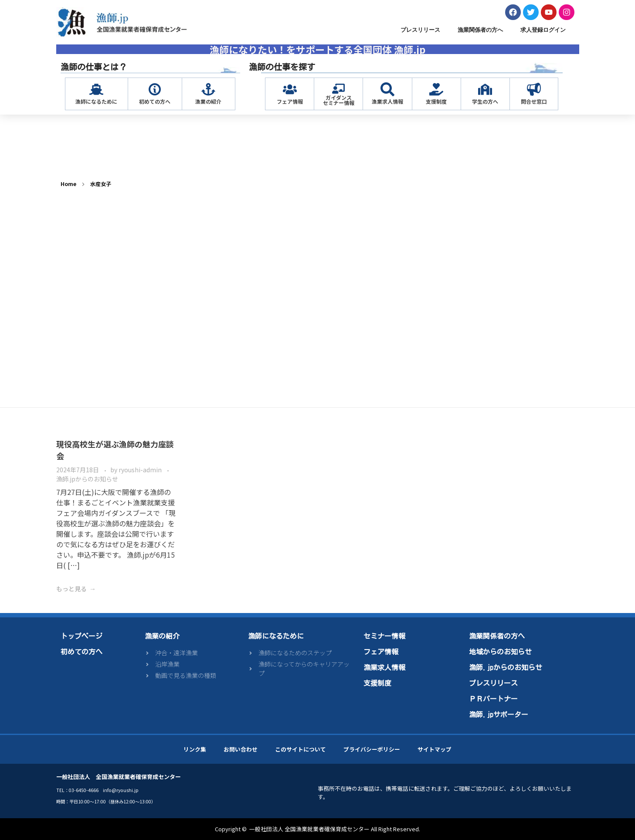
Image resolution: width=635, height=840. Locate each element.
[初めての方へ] (155, 89)
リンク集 (195, 749)
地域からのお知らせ (500, 652)
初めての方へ (155, 101)
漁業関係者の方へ (480, 30)
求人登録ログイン (543, 30)
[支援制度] (436, 89)
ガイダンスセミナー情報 (339, 100)
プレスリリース (420, 30)
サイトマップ (435, 749)
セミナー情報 (384, 636)
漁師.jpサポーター (499, 715)
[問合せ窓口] (534, 89)
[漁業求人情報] (387, 89)
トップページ (81, 636)
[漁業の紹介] (208, 89)
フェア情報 (290, 101)
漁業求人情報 (387, 101)
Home (68, 184)
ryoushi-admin (141, 470)
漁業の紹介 (208, 101)
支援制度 (436, 101)
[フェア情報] (290, 89)
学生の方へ (485, 101)
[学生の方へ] (485, 89)
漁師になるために (96, 101)
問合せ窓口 (534, 101)
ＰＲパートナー (493, 699)
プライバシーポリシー (372, 749)
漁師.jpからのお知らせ (87, 479)
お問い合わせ (241, 749)
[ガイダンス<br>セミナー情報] (338, 89)
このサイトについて (301, 749)
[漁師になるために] (96, 89)
